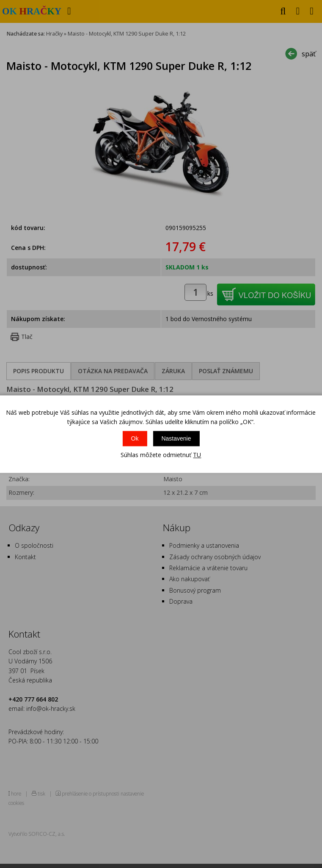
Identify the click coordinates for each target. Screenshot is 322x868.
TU (197, 455)
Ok (135, 439)
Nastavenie (176, 439)
